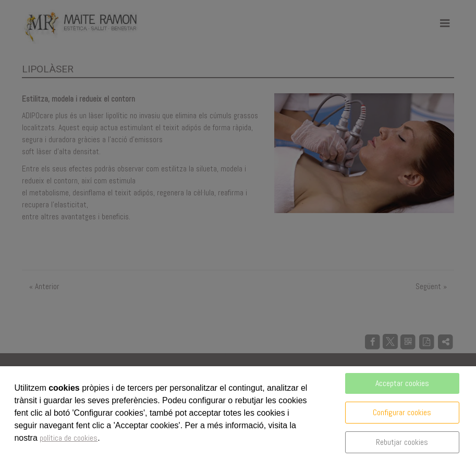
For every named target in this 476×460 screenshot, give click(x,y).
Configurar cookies (402, 412)
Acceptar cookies (402, 383)
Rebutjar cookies (402, 442)
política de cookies (69, 438)
